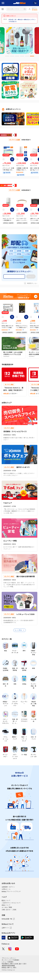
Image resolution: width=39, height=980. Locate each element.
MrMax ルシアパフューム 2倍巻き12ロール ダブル (22, 334)
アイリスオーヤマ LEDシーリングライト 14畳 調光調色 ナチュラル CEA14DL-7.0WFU (22, 227)
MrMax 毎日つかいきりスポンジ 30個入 (7, 334)
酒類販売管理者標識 (8, 973)
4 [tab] (21, 57)
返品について (6, 913)
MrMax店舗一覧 (8, 927)
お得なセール (6, 897)
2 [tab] (11, 57)
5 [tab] (26, 57)
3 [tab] (16, 57)
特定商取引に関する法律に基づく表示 (14, 971)
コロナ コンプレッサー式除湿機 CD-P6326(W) (8, 227)
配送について (6, 908)
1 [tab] (6, 57)
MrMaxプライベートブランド (11, 899)
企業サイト (7, 935)
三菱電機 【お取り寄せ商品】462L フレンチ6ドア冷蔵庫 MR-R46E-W (22, 173)
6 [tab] (31, 57)
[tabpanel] (20, 41)
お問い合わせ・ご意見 (9, 917)
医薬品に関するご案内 (9, 975)
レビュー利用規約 (7, 970)
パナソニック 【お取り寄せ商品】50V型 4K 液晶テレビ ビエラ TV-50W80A (8, 173)
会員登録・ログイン (8, 895)
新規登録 (35, 10)
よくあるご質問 (7, 915)
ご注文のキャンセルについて (11, 910)
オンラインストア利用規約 (10, 968)
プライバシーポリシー (9, 966)
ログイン (35, 8)
